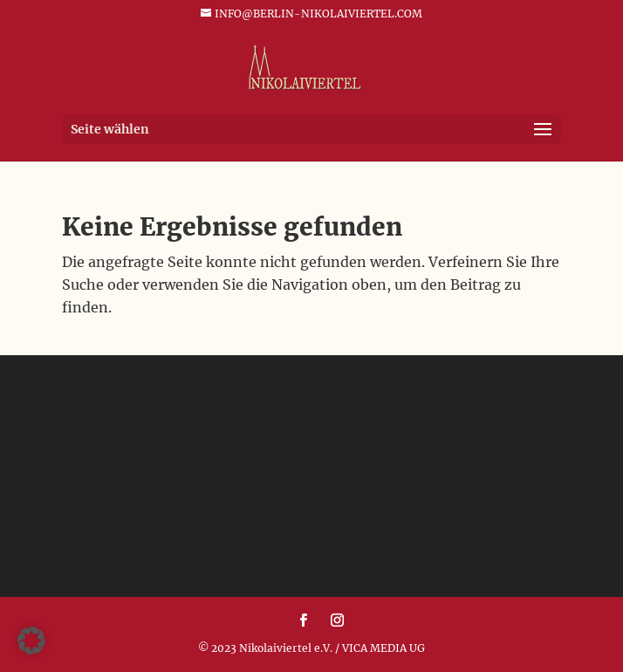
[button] (31, 641)
